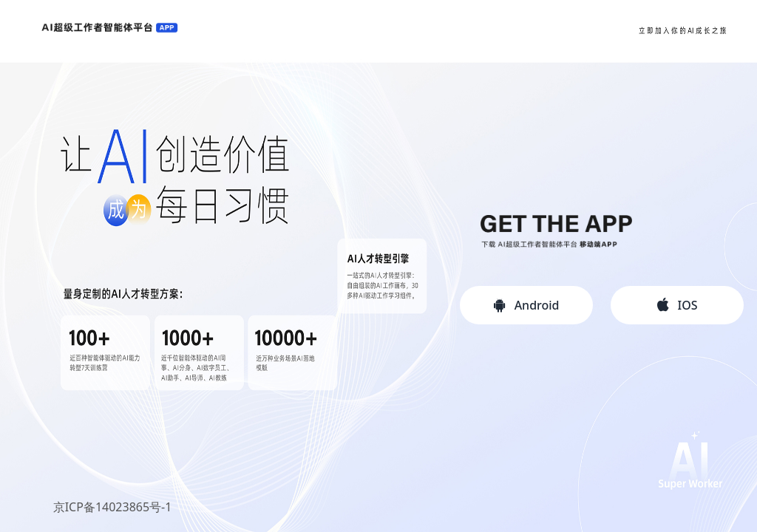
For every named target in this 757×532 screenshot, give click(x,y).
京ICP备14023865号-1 (113, 507)
